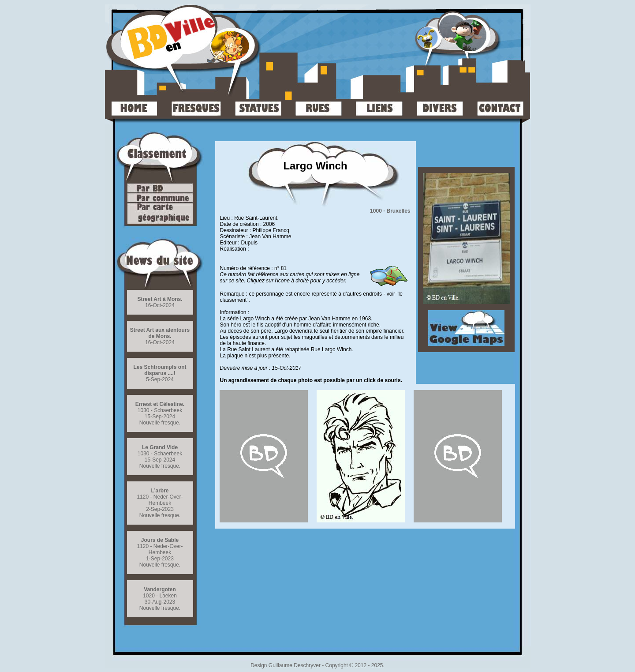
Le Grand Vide (160, 447)
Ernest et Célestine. (160, 404)
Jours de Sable (160, 540)
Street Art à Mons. (160, 299)
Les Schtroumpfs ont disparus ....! (160, 370)
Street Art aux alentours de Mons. (160, 333)
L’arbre (160, 491)
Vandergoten (160, 589)
